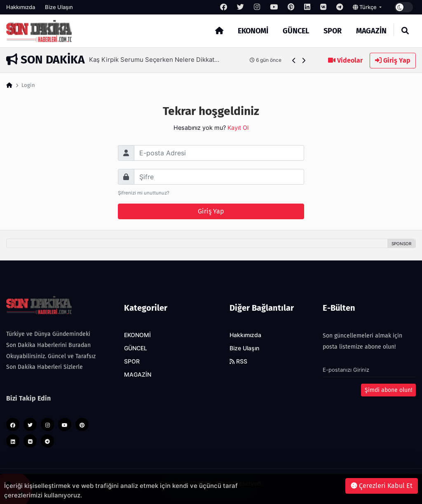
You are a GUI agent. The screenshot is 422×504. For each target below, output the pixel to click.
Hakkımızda (21, 7)
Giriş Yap (393, 60)
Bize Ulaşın (59, 7)
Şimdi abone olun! (388, 390)
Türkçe (365, 7)
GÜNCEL (296, 31)
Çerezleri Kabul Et (382, 486)
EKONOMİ (253, 31)
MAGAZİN (371, 31)
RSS (238, 361)
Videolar (345, 60)
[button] (294, 60)
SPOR (333, 31)
